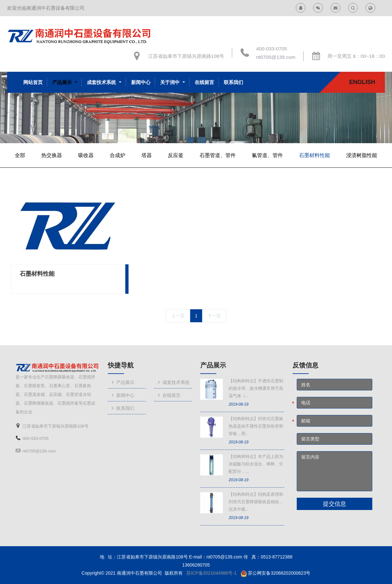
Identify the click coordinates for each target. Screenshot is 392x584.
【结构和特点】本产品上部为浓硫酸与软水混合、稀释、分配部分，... (256, 464)
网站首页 (33, 82)
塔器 (147, 155)
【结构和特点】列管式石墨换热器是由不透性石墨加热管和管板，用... (256, 426)
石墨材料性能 (315, 155)
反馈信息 (305, 365)
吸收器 (86, 155)
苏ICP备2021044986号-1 (211, 573)
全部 (20, 155)
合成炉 (118, 155)
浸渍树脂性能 (362, 155)
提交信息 (335, 504)
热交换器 (52, 155)
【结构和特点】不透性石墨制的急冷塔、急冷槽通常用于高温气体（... (256, 388)
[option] (196, 107)
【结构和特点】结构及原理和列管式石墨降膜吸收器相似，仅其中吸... (256, 502)
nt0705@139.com (276, 57)
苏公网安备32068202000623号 (279, 573)
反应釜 (176, 155)
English (362, 82)
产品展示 (213, 365)
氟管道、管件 (267, 155)
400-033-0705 (272, 49)
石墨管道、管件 (218, 155)
